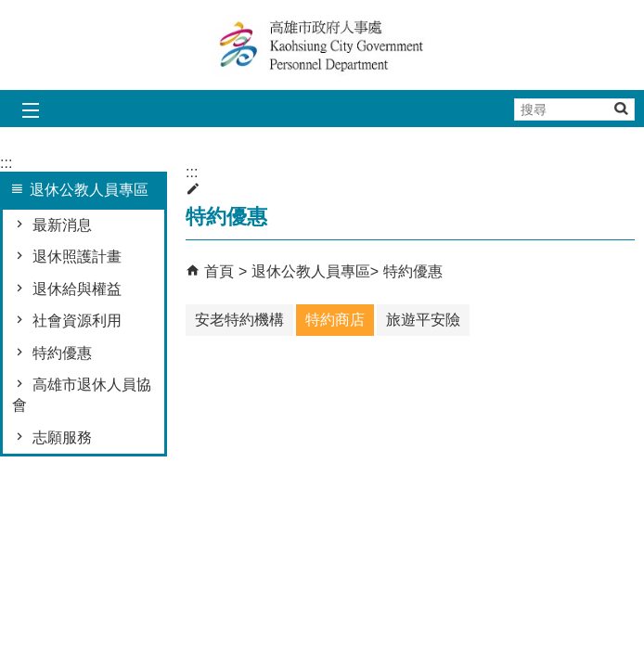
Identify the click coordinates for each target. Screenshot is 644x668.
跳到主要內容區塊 (10, 10)
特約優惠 (62, 353)
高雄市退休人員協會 (82, 395)
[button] (620, 108)
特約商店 (335, 320)
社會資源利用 (77, 321)
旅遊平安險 (423, 320)
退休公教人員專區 (311, 271)
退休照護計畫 (77, 257)
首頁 (219, 271)
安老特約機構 (239, 320)
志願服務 (62, 437)
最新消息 (62, 225)
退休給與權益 (77, 289)
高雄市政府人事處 (322, 45)
